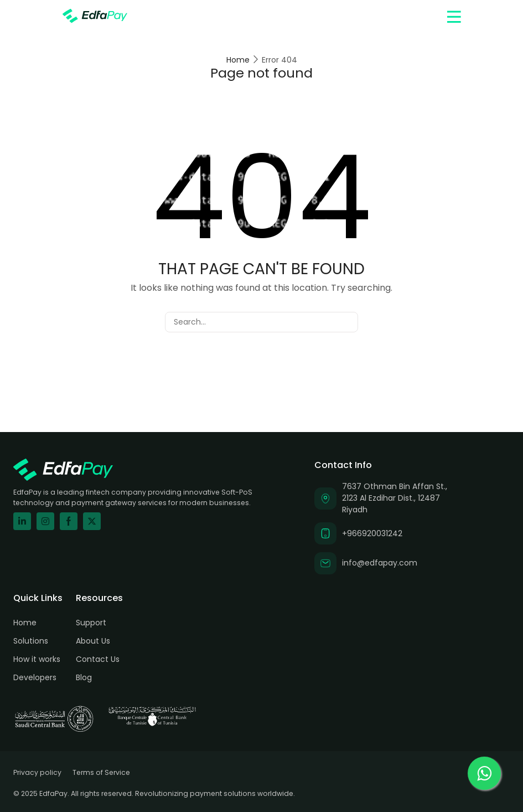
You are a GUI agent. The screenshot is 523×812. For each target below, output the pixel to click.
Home (238, 60)
